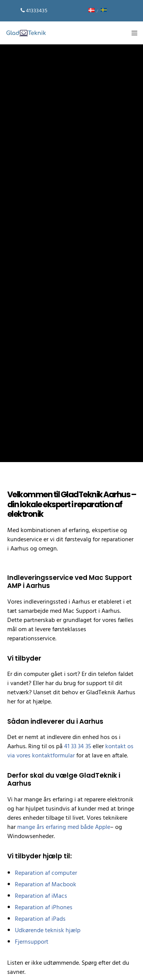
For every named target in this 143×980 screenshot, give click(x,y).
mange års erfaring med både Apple (64, 827)
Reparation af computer (46, 873)
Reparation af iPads (40, 919)
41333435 (37, 11)
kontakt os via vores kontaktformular (70, 751)
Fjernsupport (32, 942)
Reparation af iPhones (44, 907)
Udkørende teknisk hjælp (48, 930)
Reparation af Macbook (46, 884)
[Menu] (132, 33)
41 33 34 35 (78, 746)
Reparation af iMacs (41, 896)
